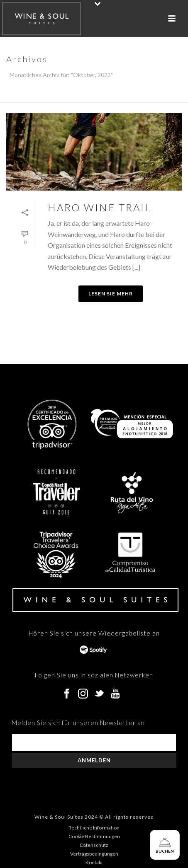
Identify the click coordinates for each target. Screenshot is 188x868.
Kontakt (94, 862)
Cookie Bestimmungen (94, 836)
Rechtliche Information (94, 828)
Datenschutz (94, 845)
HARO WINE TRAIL (100, 207)
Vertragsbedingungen (94, 854)
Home (92, 97)
